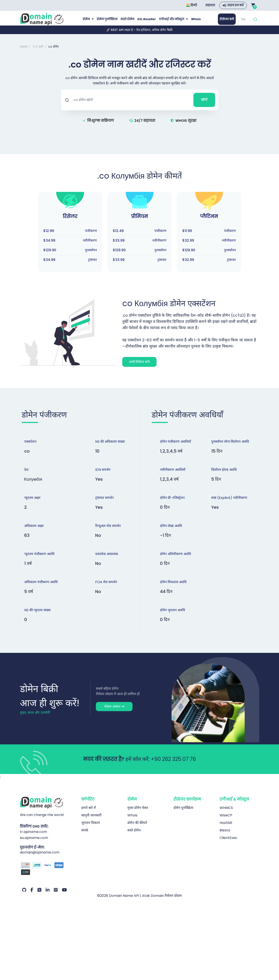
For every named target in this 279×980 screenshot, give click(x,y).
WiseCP (226, 819)
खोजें (204, 104)
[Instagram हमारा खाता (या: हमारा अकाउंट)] (56, 894)
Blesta (225, 834)
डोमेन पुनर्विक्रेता (109, 21)
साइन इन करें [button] (235, 5)
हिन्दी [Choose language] (192, 5)
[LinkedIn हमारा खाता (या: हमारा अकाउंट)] (48, 894)
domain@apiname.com (40, 857)
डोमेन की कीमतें (137, 827)
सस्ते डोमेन (128, 21)
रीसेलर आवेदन (114, 711)
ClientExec (228, 842)
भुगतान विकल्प (91, 827)
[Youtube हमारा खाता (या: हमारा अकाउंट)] (64, 894)
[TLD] (245, 21)
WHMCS (226, 812)
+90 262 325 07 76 (173, 763)
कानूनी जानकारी (91, 819)
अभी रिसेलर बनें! (139, 366)
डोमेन (89, 21)
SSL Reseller (147, 21)
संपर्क (85, 834)
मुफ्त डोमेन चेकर (138, 812)
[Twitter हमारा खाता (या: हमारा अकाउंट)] (39, 894)
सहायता (210, 5)
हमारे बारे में (89, 812)
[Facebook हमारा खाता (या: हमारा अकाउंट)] (32, 894)
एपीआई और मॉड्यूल (170, 21)
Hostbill (226, 827)
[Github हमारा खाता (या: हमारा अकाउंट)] (24, 894)
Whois (193, 21)
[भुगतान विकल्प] (48, 873)
